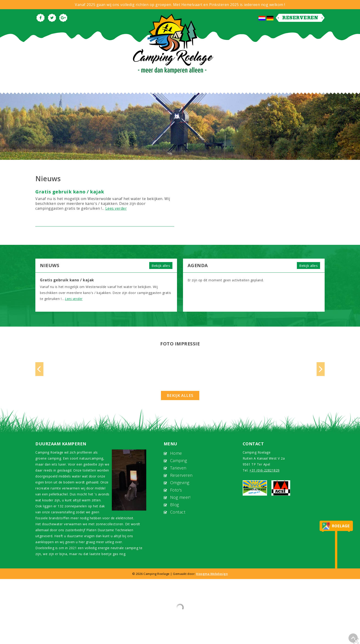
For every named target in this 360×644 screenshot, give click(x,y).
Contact (178, 512)
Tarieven (178, 468)
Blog (175, 505)
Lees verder (116, 208)
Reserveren (300, 18)
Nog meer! (180, 497)
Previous (39, 369)
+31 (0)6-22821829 (264, 470)
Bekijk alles (161, 266)
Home (176, 453)
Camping (179, 460)
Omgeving (180, 483)
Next (321, 369)
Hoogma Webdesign (212, 574)
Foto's (176, 490)
